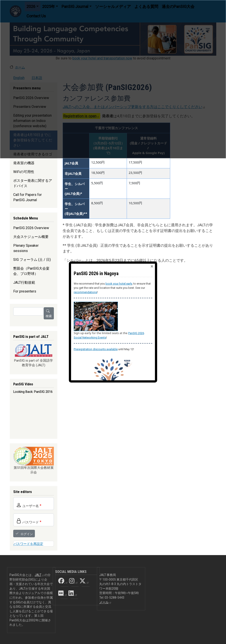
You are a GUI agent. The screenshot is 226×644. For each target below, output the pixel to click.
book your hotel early (119, 284)
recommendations (85, 292)
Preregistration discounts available (96, 349)
